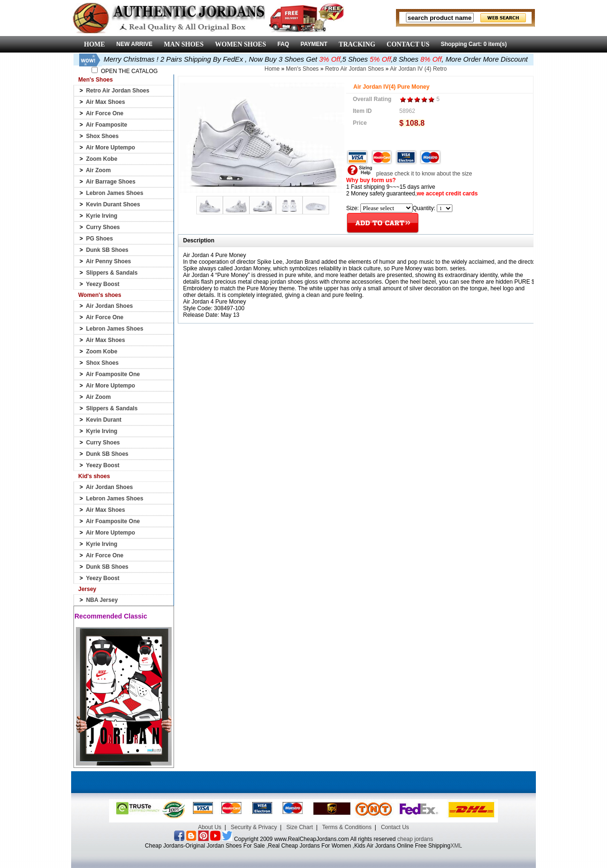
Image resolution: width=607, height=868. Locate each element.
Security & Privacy (254, 827)
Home (272, 69)
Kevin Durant (104, 420)
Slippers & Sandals (112, 273)
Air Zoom (98, 170)
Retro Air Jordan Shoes (118, 91)
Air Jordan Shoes (109, 306)
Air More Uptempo (110, 148)
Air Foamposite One (113, 374)
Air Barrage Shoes (111, 182)
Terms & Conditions (347, 827)
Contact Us (395, 827)
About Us (209, 827)
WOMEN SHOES (240, 44)
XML (456, 846)
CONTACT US (408, 44)
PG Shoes (99, 239)
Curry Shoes (103, 227)
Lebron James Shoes (115, 193)
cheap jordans (415, 839)
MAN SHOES (184, 44)
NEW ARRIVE (134, 44)
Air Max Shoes (106, 102)
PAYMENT (314, 44)
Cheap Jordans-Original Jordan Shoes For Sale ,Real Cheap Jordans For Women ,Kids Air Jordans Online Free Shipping (298, 846)
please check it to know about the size (409, 174)
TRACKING (357, 44)
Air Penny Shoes (108, 261)
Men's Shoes (302, 69)
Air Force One (105, 113)
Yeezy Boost (103, 284)
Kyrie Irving (101, 216)
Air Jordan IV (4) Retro (418, 69)
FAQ (283, 44)
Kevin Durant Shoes (113, 204)
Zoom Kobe (101, 159)
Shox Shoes (102, 136)
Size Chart (300, 827)
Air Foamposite (106, 125)
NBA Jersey (102, 600)
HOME (94, 44)
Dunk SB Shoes (107, 250)
